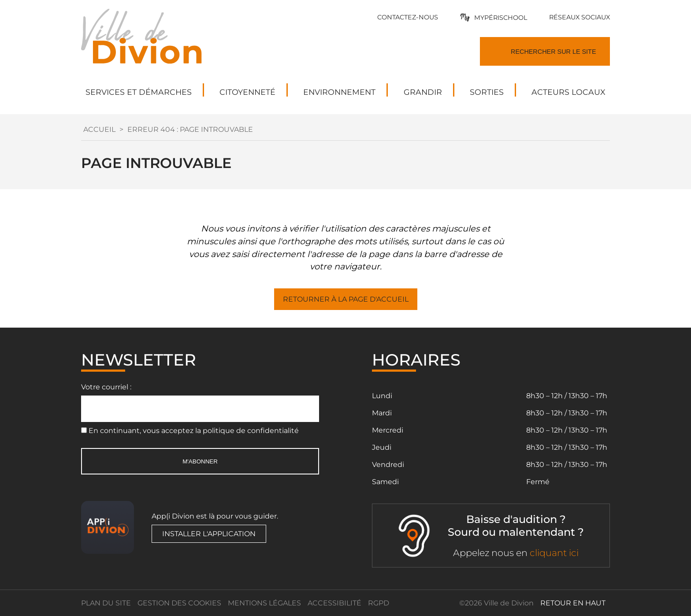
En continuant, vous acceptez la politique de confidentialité (194, 431)
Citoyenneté (247, 92)
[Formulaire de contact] (408, 17)
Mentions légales (264, 603)
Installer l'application (209, 534)
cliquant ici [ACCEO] (554, 553)
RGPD (379, 603)
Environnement (339, 92)
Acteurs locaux (568, 92)
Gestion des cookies (179, 603)
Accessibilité (334, 603)
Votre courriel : (106, 387)
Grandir (423, 92)
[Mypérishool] (494, 17)
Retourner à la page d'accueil (346, 299)
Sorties (487, 92)
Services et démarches (139, 92)
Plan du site (106, 603)
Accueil (99, 129)
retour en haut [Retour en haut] (573, 603)
